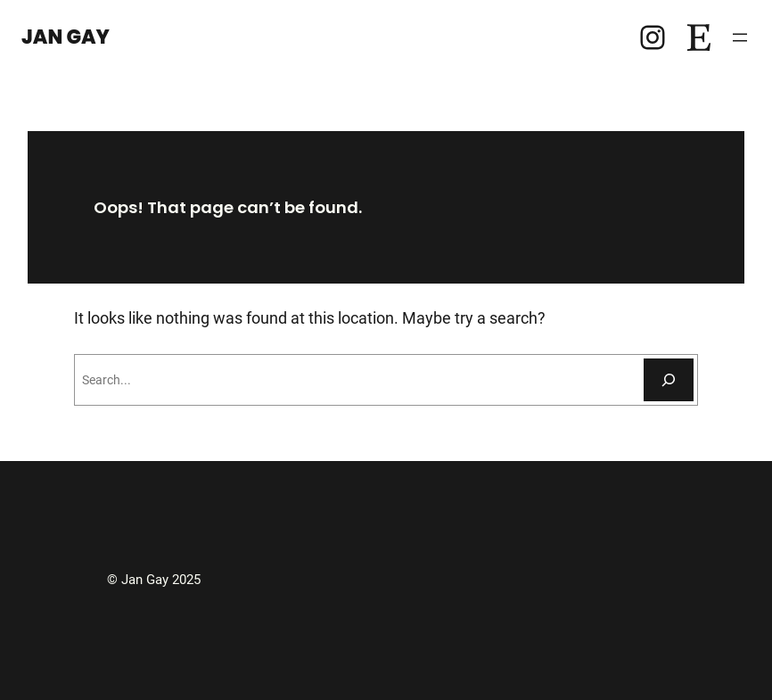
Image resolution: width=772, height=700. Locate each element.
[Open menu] (740, 37)
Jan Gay (66, 37)
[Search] (669, 380)
